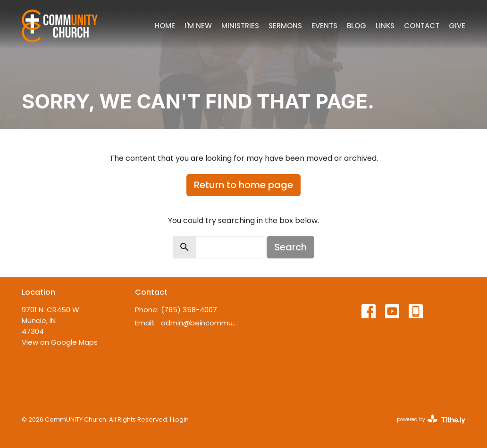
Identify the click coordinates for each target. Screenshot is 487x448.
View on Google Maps (60, 342)
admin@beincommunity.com (200, 323)
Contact (422, 26)
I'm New (198, 26)
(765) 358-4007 (189, 310)
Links (385, 26)
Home (165, 26)
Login (181, 419)
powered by (431, 419)
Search (290, 247)
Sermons (285, 26)
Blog (357, 26)
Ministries (240, 26)
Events (324, 26)
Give (457, 26)
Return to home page (243, 185)
